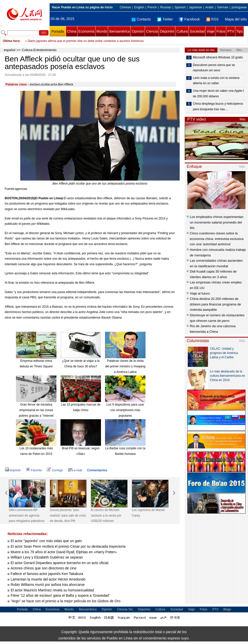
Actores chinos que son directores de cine (44, 568)
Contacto (141, 19)
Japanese (195, 7)
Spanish (180, 7)
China (72, 31)
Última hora (11, 41)
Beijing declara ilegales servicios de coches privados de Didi (68, 41)
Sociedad (197, 31)
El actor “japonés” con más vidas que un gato (46, 541)
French (152, 7)
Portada (58, 31)
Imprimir (13, 470)
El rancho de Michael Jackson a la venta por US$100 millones (106, 515)
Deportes (167, 31)
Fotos (221, 31)
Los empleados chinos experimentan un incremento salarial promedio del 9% (217, 222)
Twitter (165, 19)
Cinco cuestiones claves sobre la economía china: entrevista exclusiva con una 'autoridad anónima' (217, 239)
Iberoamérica (119, 31)
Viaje (210, 31)
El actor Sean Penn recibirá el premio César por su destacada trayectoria (68, 546)
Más (243, 119)
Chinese (125, 7)
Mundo (102, 31)
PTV (231, 31)
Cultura (182, 31)
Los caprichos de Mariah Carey (148, 513)
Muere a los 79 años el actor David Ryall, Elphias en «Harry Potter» (64, 552)
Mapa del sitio (236, 19)
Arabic (210, 7)
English (139, 7)
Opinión (138, 31)
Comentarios (97, 470)
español (10, 50)
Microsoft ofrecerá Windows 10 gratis (218, 57)
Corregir (55, 470)
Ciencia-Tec (125, 609)
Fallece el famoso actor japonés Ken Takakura (47, 574)
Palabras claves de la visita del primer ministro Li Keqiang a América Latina (125, 366)
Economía (86, 31)
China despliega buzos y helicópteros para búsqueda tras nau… (218, 106)
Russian (166, 7)
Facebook (189, 19)
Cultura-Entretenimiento (39, 50)
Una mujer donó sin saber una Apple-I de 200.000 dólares (218, 94)
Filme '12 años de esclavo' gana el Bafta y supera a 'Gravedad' (60, 595)
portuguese (239, 7)
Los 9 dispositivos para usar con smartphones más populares (125, 410)
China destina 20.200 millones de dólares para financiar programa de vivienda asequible (215, 304)
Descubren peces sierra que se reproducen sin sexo (214, 68)
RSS (212, 19)
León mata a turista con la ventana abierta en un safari (216, 81)
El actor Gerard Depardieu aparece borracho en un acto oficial (59, 563)
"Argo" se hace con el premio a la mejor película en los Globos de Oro (66, 601)
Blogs (227, 609)
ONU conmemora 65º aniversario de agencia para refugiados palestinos (27, 515)
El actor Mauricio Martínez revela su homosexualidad (52, 590)
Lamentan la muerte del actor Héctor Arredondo (48, 579)
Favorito (34, 470)
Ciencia (152, 31)
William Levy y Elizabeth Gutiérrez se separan (47, 557)
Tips (240, 31)
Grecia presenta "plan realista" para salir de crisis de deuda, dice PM (68, 515)
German (223, 7)
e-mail (75, 470)
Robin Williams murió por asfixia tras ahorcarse (48, 585)
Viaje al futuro (200, 293)
